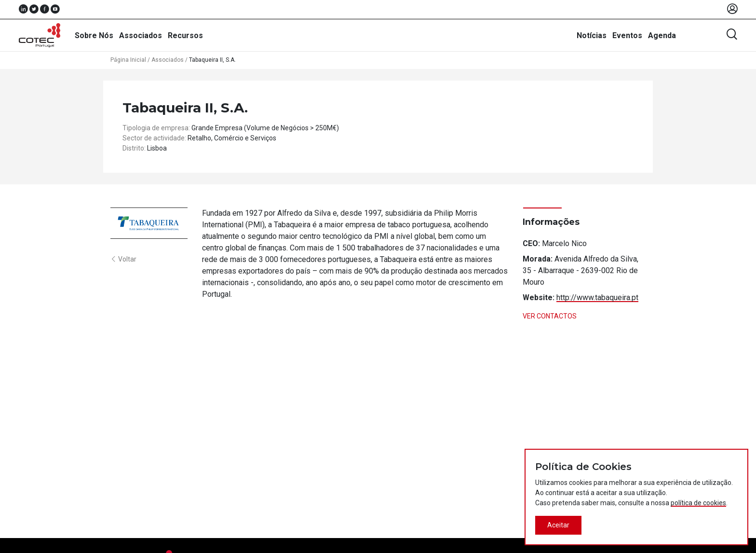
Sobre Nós (94, 35)
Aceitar (558, 525)
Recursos (185, 35)
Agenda (662, 35)
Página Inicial (128, 60)
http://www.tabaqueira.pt (597, 297)
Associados (141, 35)
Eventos (627, 35)
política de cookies (698, 503)
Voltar (123, 259)
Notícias (592, 35)
